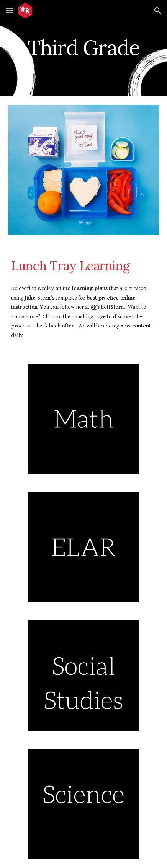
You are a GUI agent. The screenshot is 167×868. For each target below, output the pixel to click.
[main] (83, 48)
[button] (9, 11)
